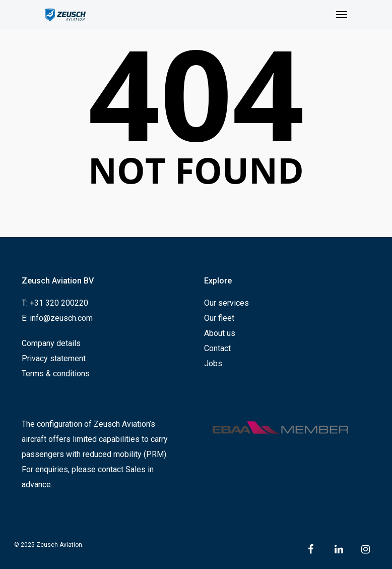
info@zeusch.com (61, 318)
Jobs (213, 363)
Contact (217, 348)
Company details (51, 343)
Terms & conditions (56, 374)
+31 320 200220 (59, 303)
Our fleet (219, 318)
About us (220, 333)
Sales (136, 469)
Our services (226, 303)
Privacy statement (54, 358)
